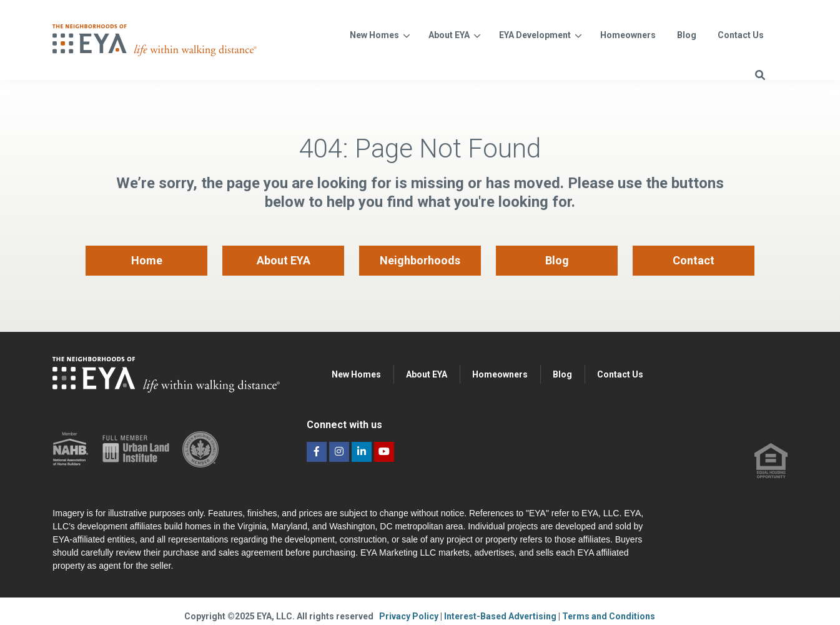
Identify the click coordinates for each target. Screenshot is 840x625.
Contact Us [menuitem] (620, 374)
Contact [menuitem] (694, 260)
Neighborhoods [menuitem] (420, 260)
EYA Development (535, 35)
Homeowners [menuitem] (500, 374)
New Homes (374, 35)
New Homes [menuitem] (356, 374)
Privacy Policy (410, 616)
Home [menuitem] (147, 260)
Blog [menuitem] (557, 260)
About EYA (449, 35)
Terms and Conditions (609, 616)
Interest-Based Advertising (501, 616)
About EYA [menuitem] (284, 260)
